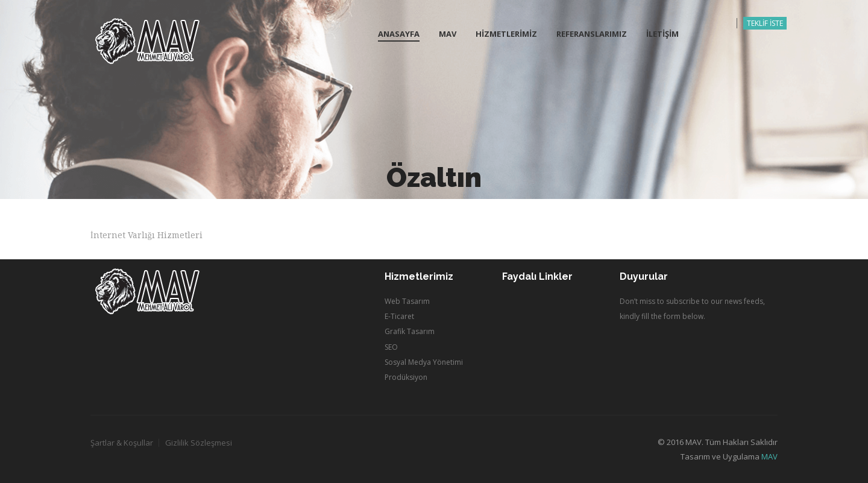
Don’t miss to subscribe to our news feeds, (692, 301)
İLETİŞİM (662, 34)
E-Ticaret (399, 316)
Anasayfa (399, 34)
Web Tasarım (407, 301)
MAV (448, 34)
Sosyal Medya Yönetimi (424, 362)
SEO (391, 347)
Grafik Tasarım (410, 331)
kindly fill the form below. (662, 316)
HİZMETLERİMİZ (506, 34)
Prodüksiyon (406, 377)
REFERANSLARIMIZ (592, 34)
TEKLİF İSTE (765, 23)
